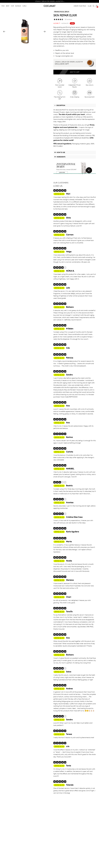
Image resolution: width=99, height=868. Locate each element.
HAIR (12, 6)
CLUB (89, 6)
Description (60, 105)
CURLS (24, 6)
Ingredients (60, 157)
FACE (3, 6)
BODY (8, 6)
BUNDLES (18, 6)
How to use (60, 152)
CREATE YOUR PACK (80, 6)
